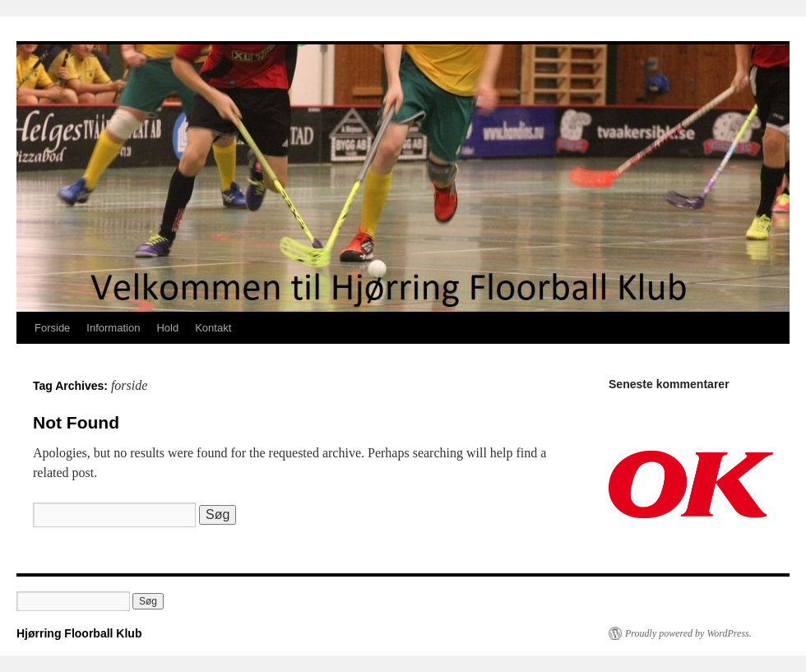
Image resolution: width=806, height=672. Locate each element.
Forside (52, 328)
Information (113, 328)
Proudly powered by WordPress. (688, 633)
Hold (167, 328)
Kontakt (213, 328)
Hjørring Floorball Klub (79, 633)
